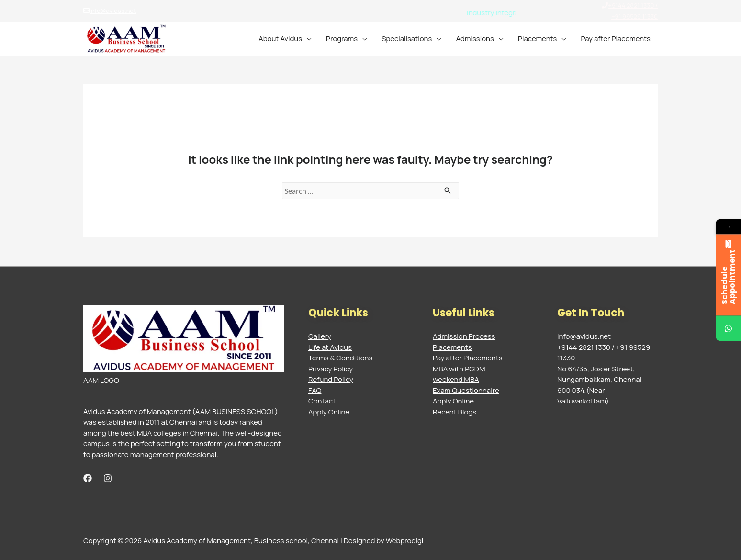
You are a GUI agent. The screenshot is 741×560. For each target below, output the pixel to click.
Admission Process (464, 336)
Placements (538, 39)
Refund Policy (331, 379)
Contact (322, 401)
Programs (342, 39)
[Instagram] (108, 478)
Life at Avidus (330, 347)
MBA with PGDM (459, 369)
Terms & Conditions (340, 358)
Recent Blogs (455, 412)
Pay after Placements (616, 39)
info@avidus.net (110, 11)
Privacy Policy (331, 369)
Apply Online (329, 412)
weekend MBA (456, 379)
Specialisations (407, 39)
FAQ (315, 390)
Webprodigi (405, 541)
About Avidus (280, 39)
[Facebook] (88, 478)
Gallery (320, 336)
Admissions (475, 39)
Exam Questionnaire (466, 390)
